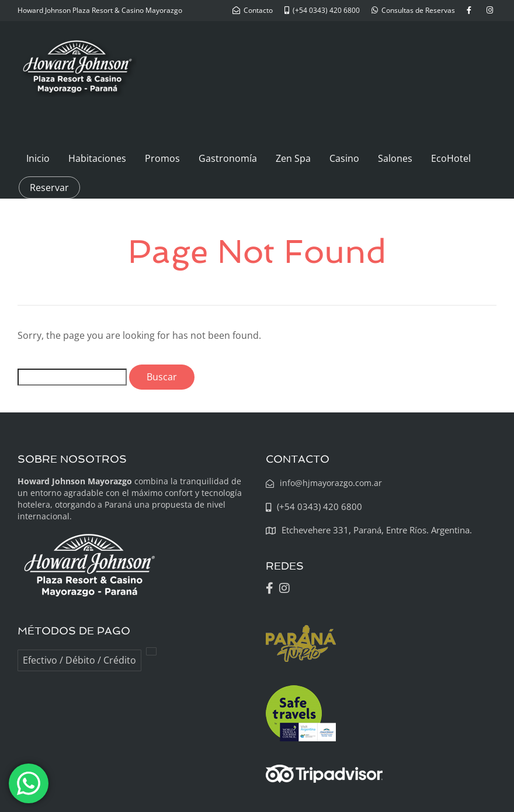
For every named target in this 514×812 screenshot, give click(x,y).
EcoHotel (451, 158)
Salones (395, 158)
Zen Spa (293, 158)
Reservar (49, 188)
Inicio (38, 158)
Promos (162, 158)
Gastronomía (228, 158)
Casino (344, 158)
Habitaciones (97, 158)
